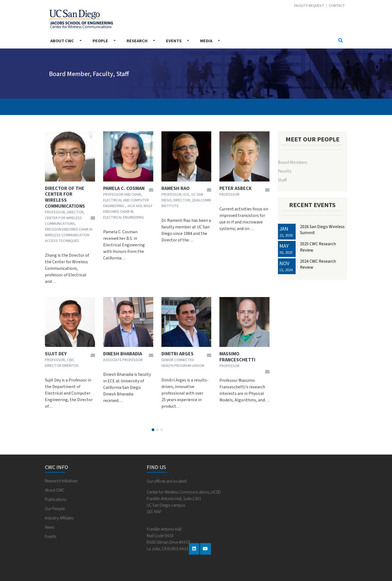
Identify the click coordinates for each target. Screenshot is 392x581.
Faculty (285, 171)
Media (206, 41)
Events (174, 41)
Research (137, 41)
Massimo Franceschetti (237, 357)
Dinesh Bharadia (123, 354)
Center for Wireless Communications (81, 19)
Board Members (293, 162)
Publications (56, 500)
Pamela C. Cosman (124, 189)
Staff (282, 180)
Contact (337, 6)
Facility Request (309, 6)
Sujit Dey (56, 354)
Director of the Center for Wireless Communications (65, 197)
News (50, 527)
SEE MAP (154, 512)
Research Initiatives (61, 481)
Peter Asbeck (236, 189)
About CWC (62, 41)
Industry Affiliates (59, 518)
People (100, 41)
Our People (55, 509)
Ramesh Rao (176, 189)
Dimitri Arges (177, 354)
